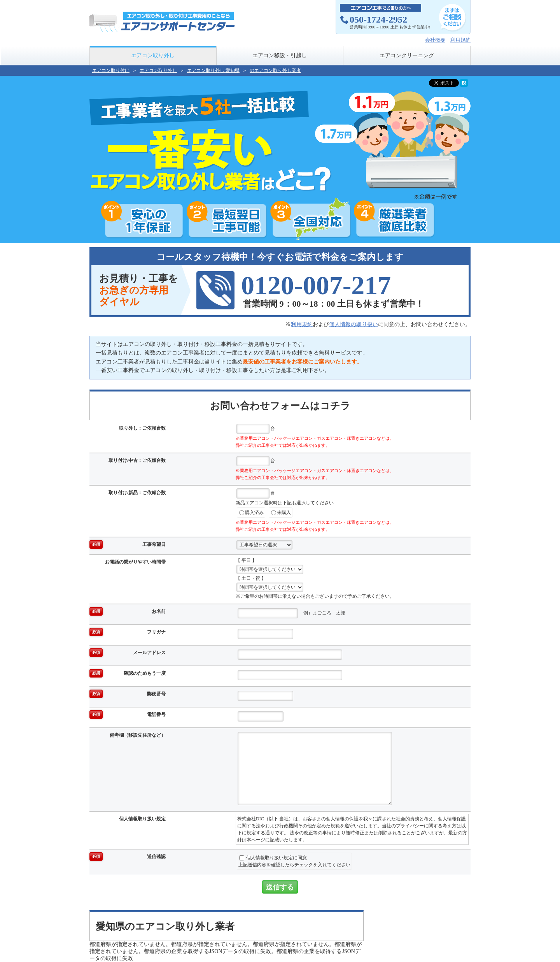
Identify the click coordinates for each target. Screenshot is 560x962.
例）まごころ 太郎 (291, 613)
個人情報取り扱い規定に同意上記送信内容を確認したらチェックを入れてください (294, 861)
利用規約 (460, 40)
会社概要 (435, 40)
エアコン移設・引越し (280, 55)
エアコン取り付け (111, 70)
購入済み (251, 513)
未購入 (281, 513)
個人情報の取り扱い (353, 324)
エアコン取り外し (153, 55)
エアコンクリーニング (407, 55)
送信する (280, 887)
